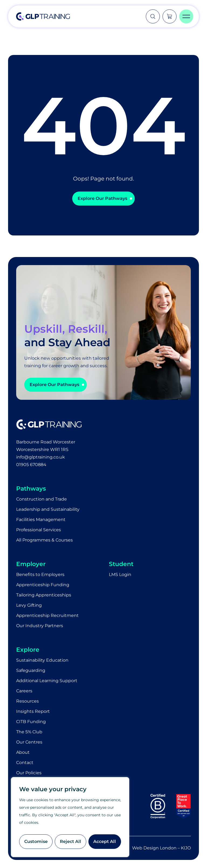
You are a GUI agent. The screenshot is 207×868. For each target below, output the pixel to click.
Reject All (70, 841)
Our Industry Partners (40, 626)
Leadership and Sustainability (48, 509)
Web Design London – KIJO (161, 848)
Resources (27, 701)
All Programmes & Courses (44, 540)
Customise (36, 841)
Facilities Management (41, 520)
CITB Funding (31, 722)
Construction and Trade (42, 499)
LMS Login (120, 574)
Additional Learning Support (47, 681)
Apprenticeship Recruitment (47, 615)
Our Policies (29, 773)
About (23, 752)
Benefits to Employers (40, 574)
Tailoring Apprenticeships (44, 595)
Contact (25, 763)
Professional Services (39, 530)
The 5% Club (29, 732)
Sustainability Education (42, 660)
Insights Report (33, 711)
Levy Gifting (29, 605)
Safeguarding (31, 670)
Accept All (105, 841)
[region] (70, 817)
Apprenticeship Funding (43, 585)
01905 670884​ (31, 465)
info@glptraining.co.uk (41, 457)
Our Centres (29, 742)
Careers (24, 691)
